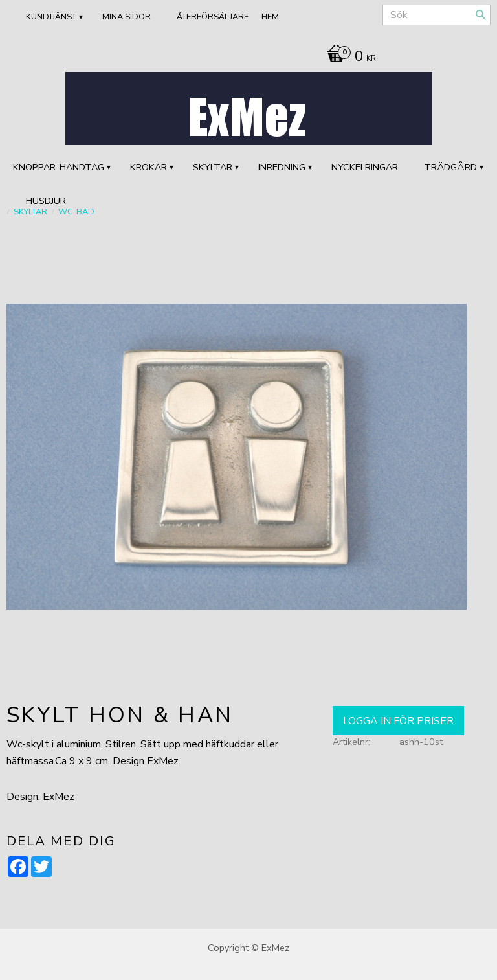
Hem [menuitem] (270, 17)
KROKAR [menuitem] (149, 167)
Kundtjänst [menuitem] (51, 17)
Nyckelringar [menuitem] (365, 167)
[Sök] (481, 15)
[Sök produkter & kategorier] (436, 15)
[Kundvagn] (348, 58)
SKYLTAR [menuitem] (213, 167)
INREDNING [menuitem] (282, 167)
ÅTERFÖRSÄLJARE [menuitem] (213, 17)
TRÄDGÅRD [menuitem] (450, 167)
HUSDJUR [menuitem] (46, 201)
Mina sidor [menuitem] (127, 17)
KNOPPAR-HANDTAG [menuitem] (59, 167)
